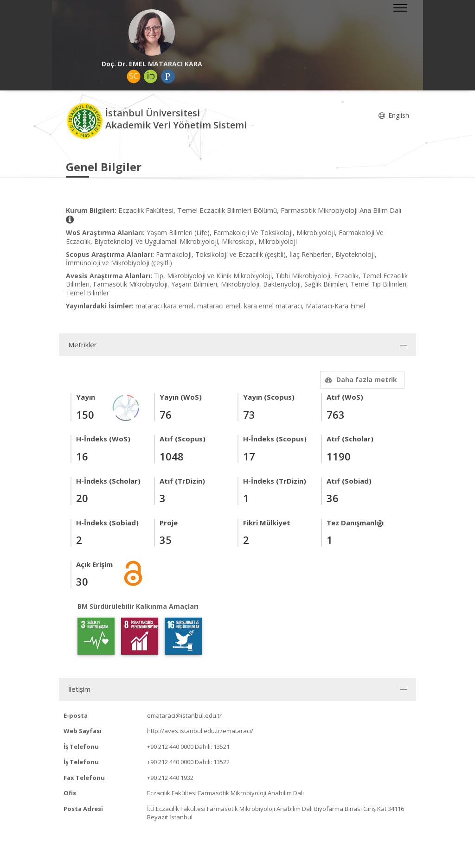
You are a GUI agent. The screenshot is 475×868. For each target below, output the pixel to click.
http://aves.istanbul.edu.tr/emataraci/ (200, 731)
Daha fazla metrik (360, 380)
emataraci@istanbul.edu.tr (184, 715)
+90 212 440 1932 (170, 778)
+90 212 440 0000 (170, 747)
